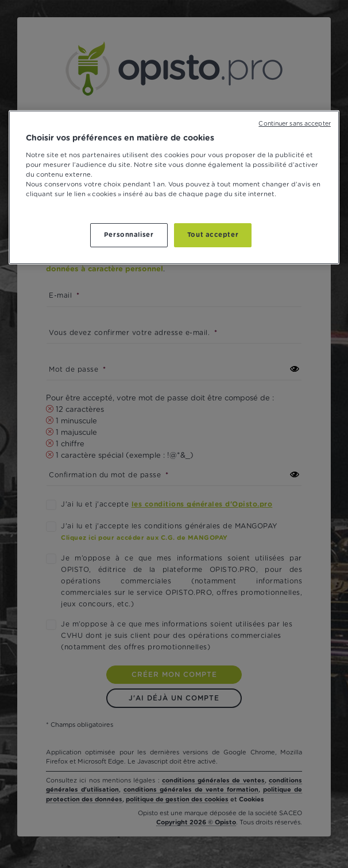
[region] (174, 187)
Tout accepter (213, 235)
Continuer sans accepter (294, 124)
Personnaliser (129, 235)
